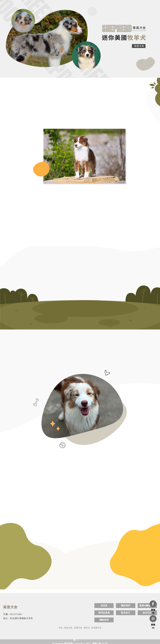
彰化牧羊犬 (96, 628)
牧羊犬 (87, 628)
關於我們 (126, 606)
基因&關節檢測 (147, 606)
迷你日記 (147, 613)
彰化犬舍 (68, 628)
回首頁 (104, 606)
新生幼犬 (126, 613)
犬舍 (60, 628)
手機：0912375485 (13, 614)
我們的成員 (104, 613)
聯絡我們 (104, 620)
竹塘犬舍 (78, 628)
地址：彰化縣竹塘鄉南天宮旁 (18, 618)
